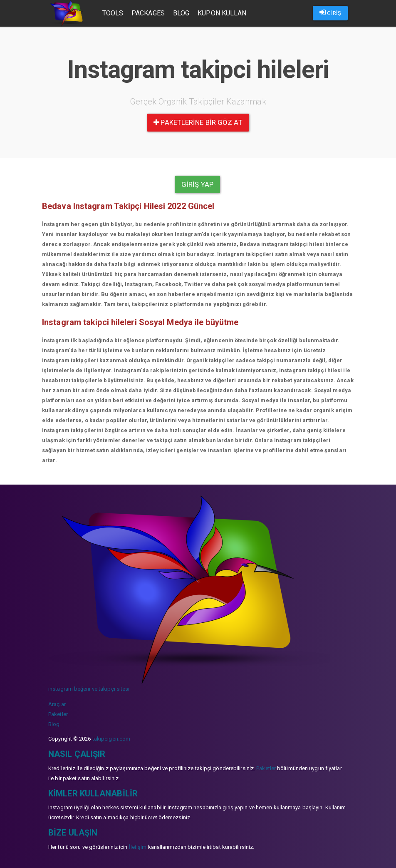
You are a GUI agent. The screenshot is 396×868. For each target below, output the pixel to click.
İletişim (138, 847)
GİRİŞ (330, 12)
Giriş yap (197, 184)
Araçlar (57, 704)
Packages (148, 13)
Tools (113, 13)
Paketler (58, 714)
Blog (181, 13)
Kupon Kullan (222, 13)
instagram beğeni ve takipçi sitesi (89, 689)
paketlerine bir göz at (198, 122)
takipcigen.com (111, 739)
